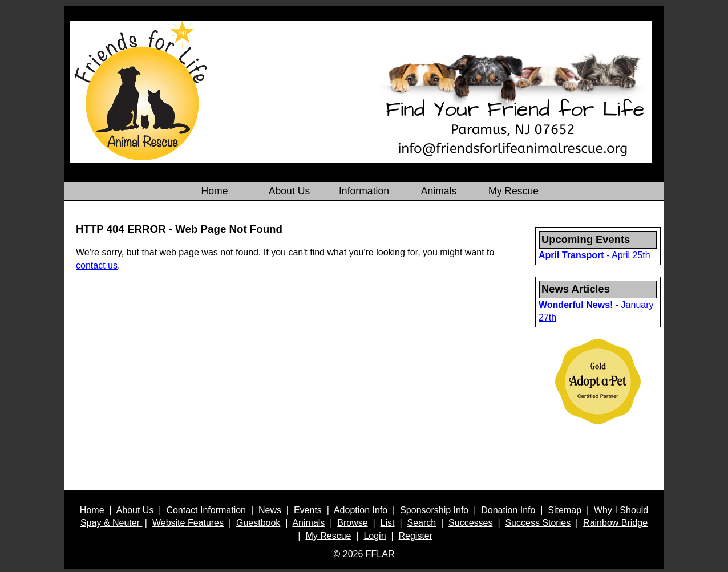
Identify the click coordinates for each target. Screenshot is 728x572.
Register (416, 536)
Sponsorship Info (434, 510)
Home (92, 510)
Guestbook (258, 523)
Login (375, 536)
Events (308, 510)
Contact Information (206, 510)
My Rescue (328, 536)
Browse (352, 523)
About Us (135, 510)
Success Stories (538, 523)
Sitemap (565, 510)
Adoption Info (361, 510)
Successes (470, 523)
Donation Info (508, 510)
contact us (97, 265)
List (388, 523)
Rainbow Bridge (615, 523)
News (270, 510)
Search (421, 523)
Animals (308, 523)
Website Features (188, 523)
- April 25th (594, 255)
